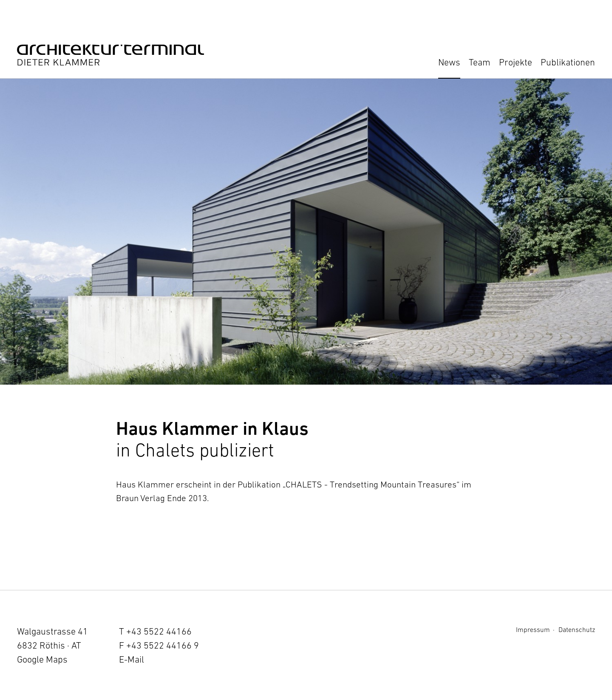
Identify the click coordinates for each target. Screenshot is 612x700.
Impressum (533, 629)
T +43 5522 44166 (155, 631)
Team (480, 62)
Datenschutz (577, 629)
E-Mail (132, 659)
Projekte (516, 62)
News (449, 62)
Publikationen (568, 62)
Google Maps (42, 659)
